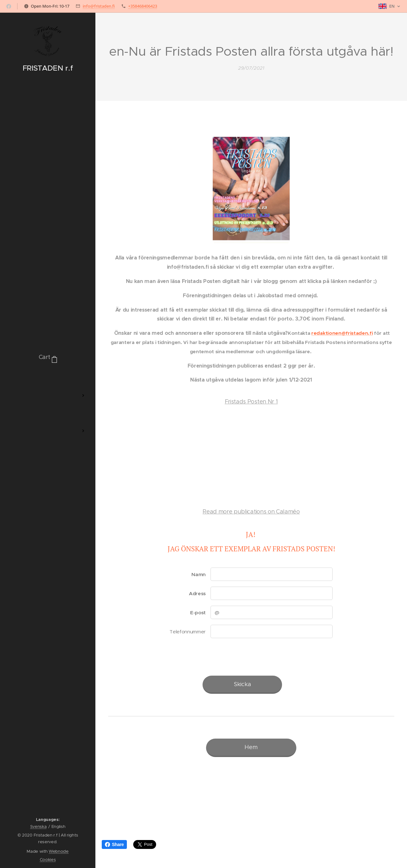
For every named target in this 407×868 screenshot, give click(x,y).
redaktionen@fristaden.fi (342, 334)
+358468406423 (143, 6)
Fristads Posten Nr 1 (251, 402)
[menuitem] (48, 377)
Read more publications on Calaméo (251, 512)
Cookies (48, 860)
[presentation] (259, 657)
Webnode (59, 851)
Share (114, 844)
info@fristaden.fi (99, 6)
